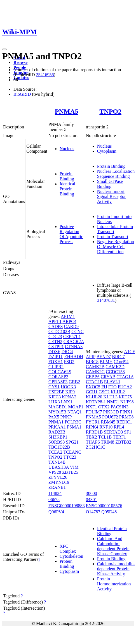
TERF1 (119, 437)
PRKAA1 (57, 427)
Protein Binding (67, 176)
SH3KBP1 (58, 437)
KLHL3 (110, 397)
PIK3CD (111, 412)
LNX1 (67, 402)
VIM (74, 467)
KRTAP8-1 (96, 402)
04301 (92, 500)
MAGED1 (58, 407)
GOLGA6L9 (60, 372)
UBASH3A (59, 467)
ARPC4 (69, 321)
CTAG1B (94, 382)
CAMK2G (95, 372)
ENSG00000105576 (104, 506)
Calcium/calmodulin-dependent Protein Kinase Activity (116, 569)
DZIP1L (56, 357)
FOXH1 (56, 362)
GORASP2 (58, 377)
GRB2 (74, 382)
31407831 (106, 300)
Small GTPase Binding (110, 184)
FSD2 (69, 362)
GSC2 (104, 392)
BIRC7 (118, 357)
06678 (54, 500)
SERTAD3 (113, 432)
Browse (20, 62)
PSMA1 (74, 427)
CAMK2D (115, 367)
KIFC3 (55, 397)
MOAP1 (76, 407)
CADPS (56, 326)
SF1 (128, 432)
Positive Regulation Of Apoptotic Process (71, 234)
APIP (91, 357)
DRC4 (67, 352)
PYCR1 (93, 422)
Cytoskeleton (71, 556)
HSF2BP (56, 392)
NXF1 (92, 407)
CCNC (78, 331)
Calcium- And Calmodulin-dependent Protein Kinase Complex (113, 546)
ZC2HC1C (96, 447)
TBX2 (92, 437)
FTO (112, 387)
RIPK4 (92, 427)
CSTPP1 (56, 347)
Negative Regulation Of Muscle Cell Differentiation (116, 247)
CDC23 (55, 337)
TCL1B (105, 437)
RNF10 (106, 427)
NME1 (113, 402)
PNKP (66, 417)
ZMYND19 (59, 482)
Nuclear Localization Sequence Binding (116, 174)
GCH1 (92, 392)
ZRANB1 (57, 487)
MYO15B (57, 412)
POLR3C (73, 422)
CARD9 (71, 326)
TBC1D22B (59, 447)
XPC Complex (68, 549)
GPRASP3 (58, 382)
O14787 (93, 512)
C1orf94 (121, 362)
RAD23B (57, 432)
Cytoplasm (107, 151)
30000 (92, 493)
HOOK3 (68, 387)
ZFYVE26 (58, 477)
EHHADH (74, 357)
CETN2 (55, 342)
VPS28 (55, 472)
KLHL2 (118, 392)
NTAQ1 (75, 412)
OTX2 (104, 407)
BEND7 (104, 357)
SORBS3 (57, 442)
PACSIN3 (120, 407)
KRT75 (125, 397)
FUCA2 (125, 387)
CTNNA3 (74, 347)
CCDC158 (115, 372)
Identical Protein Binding (67, 189)
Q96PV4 (56, 512)
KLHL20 (94, 397)
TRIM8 (107, 442)
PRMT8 (126, 417)
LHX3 (54, 402)
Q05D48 (109, 512)
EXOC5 (93, 387)
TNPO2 (110, 111)
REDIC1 (124, 422)
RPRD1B (94, 432)
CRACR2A (74, 342)
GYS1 (54, 387)
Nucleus (67, 149)
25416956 (45, 75)
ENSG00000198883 (67, 506)
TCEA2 (55, 452)
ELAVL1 (112, 382)
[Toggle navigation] (4, 49)
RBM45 (108, 422)
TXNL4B (57, 462)
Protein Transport (113, 237)
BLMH (106, 362)
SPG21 (72, 442)
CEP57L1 (72, 337)
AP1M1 (68, 316)
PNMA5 (67, 111)
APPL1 (55, 321)
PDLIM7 (94, 412)
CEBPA (93, 377)
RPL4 (119, 427)
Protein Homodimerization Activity (114, 584)
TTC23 (70, 457)
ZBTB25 (70, 472)
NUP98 (127, 402)
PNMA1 (56, 422)
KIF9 (70, 392)
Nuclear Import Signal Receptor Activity (112, 196)
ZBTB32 (123, 442)
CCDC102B (59, 331)
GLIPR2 (56, 367)
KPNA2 (69, 397)
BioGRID (22, 94)
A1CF (129, 352)
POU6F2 (110, 417)
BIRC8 (92, 362)
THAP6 (93, 442)
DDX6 (54, 352)
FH (104, 387)
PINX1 (126, 412)
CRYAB (108, 377)
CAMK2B (95, 367)
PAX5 (54, 417)
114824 (55, 493)
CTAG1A (125, 377)
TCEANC (72, 452)
